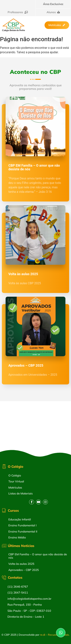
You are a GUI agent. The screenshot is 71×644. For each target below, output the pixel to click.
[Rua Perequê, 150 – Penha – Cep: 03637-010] (35, 429)
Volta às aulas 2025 (23, 274)
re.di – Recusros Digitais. (55, 635)
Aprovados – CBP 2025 (26, 365)
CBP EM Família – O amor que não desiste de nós (34, 167)
